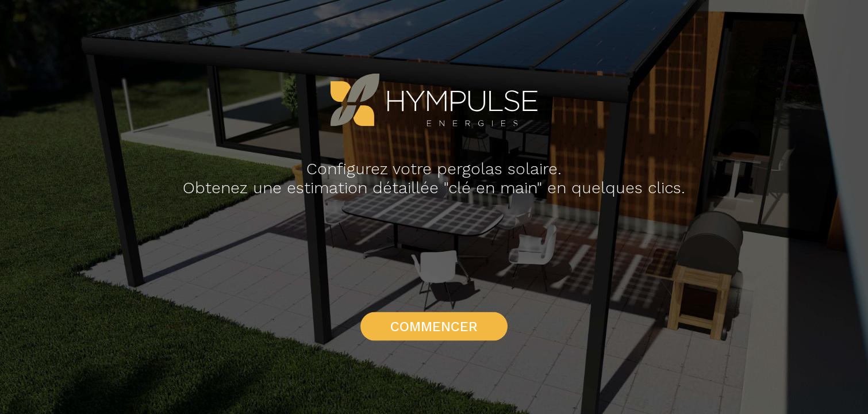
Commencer (434, 327)
